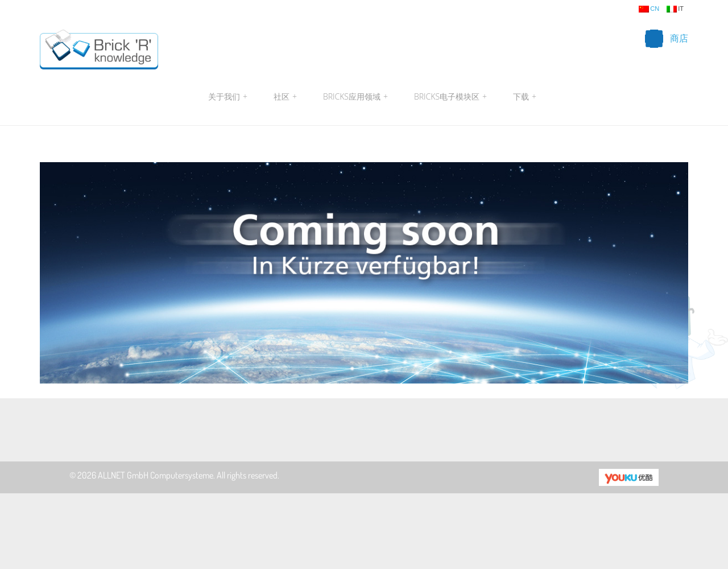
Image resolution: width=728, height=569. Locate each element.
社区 (285, 97)
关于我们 (228, 97)
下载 (523, 97)
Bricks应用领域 (355, 97)
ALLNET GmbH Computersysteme (156, 475)
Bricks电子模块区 (450, 97)
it (675, 9)
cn (649, 9)
